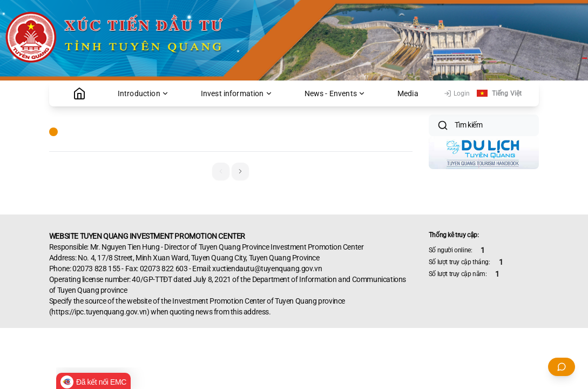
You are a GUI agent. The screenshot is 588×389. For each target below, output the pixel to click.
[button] (240, 171)
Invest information (237, 93)
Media (408, 93)
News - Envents (335, 93)
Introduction (143, 93)
